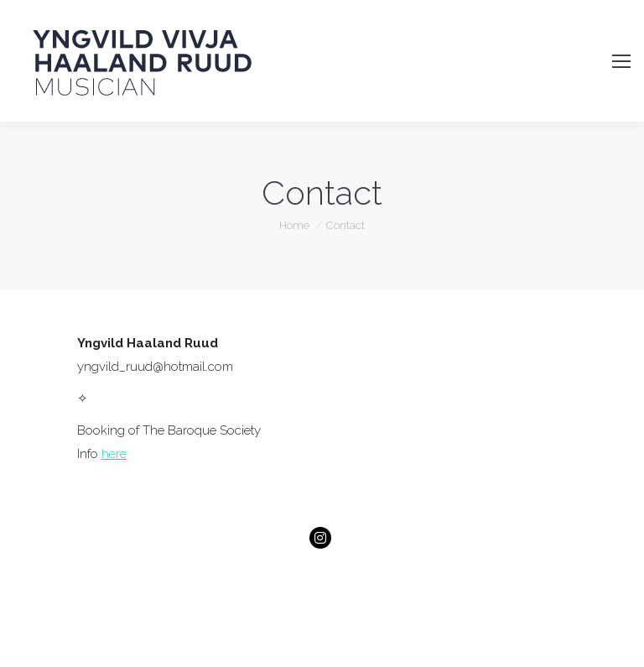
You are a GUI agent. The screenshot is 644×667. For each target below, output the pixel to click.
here (114, 454)
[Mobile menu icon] (621, 61)
